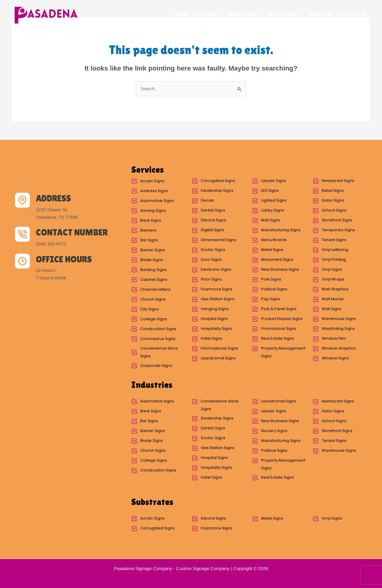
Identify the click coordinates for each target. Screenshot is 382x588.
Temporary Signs (338, 230)
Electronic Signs (216, 270)
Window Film (334, 339)
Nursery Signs (274, 431)
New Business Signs (280, 270)
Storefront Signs (337, 220)
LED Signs (270, 191)
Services (208, 15)
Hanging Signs (215, 309)
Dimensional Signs (219, 240)
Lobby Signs (273, 210)
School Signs (334, 210)
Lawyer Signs (274, 181)
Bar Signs (149, 240)
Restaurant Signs (338, 181)
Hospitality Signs (217, 329)
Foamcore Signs (217, 289)
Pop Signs (271, 299)
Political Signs (274, 289)
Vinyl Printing (334, 260)
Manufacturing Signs (281, 230)
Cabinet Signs (154, 280)
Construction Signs (158, 329)
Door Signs (211, 260)
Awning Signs (153, 211)
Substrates (286, 15)
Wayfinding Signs (338, 329)
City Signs (150, 309)
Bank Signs (151, 221)
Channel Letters (155, 290)
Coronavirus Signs (158, 339)
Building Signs (154, 270)
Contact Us (353, 14)
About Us (321, 14)
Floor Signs (211, 280)
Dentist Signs (213, 210)
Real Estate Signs (278, 339)
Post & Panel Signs (279, 309)
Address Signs (154, 191)
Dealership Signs (217, 191)
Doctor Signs (213, 250)
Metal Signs (272, 250)
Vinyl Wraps (333, 280)
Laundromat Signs (218, 358)
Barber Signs (153, 250)
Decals (208, 201)
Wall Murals (333, 299)
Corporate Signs (156, 366)
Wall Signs (332, 309)
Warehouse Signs (339, 319)
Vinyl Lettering (335, 250)
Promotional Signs (279, 329)
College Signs (154, 319)
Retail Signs (333, 191)
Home (181, 14)
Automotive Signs (157, 201)
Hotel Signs (212, 339)
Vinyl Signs (332, 270)
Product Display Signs (282, 319)
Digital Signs (212, 230)
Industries (245, 15)
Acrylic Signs (152, 181)
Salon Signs (333, 201)
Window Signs (335, 358)
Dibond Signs (214, 220)
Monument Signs (277, 260)
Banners (148, 231)
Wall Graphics (335, 289)
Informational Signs (220, 349)
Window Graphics (339, 349)
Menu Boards (274, 240)
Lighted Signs (274, 201)
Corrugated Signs (218, 181)
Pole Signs (271, 280)
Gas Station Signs (218, 299)
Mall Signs (271, 220)
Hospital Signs (214, 319)
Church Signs (153, 300)
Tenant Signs (334, 240)
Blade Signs (152, 260)
